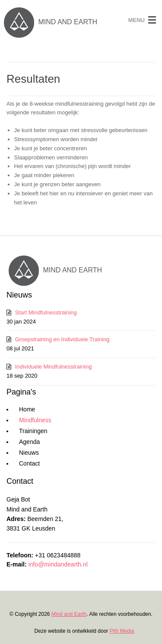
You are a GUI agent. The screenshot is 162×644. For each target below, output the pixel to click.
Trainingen (33, 431)
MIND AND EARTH (49, 22)
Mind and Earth (69, 614)
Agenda (29, 442)
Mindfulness (35, 420)
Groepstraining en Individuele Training (62, 339)
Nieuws (29, 453)
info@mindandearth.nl (58, 564)
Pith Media (122, 631)
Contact (29, 463)
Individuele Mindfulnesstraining (54, 367)
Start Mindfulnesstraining (46, 312)
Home (27, 409)
